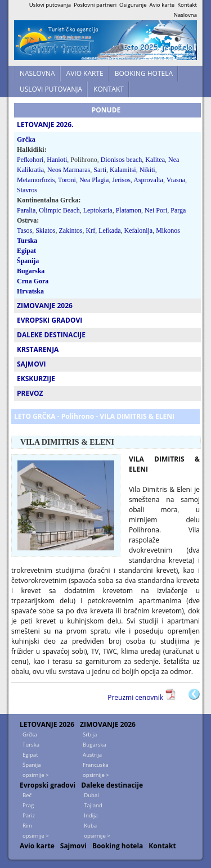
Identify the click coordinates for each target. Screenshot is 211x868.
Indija (91, 815)
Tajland (93, 805)
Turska (27, 241)
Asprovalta (148, 180)
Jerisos (121, 180)
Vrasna (176, 180)
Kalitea (155, 160)
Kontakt (187, 5)
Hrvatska (30, 291)
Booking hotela (118, 846)
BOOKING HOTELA (144, 73)
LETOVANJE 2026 (47, 724)
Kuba (90, 826)
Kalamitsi (123, 170)
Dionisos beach (122, 160)
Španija (28, 261)
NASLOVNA (37, 73)
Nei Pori (156, 210)
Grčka (26, 139)
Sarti (100, 170)
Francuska (96, 765)
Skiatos (45, 230)
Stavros (27, 190)
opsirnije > (36, 775)
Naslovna (185, 15)
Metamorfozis (36, 180)
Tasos (24, 230)
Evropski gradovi (48, 785)
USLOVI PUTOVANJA (51, 89)
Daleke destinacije (112, 785)
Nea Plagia (94, 180)
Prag (28, 805)
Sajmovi (73, 846)
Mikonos (168, 230)
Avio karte (162, 5)
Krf (91, 230)
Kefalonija (139, 230)
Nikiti (147, 170)
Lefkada (109, 230)
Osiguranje (133, 5)
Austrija (92, 755)
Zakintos (71, 230)
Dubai (91, 795)
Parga (178, 210)
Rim (27, 826)
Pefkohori (30, 160)
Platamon (129, 210)
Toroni (67, 180)
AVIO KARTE (85, 73)
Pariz (29, 815)
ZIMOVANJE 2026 (108, 724)
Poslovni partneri (95, 5)
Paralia (26, 210)
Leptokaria (98, 210)
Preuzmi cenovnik (136, 697)
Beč (27, 795)
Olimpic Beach (59, 210)
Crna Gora (33, 281)
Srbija (90, 734)
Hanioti (57, 160)
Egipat (26, 251)
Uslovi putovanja (50, 5)
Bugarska (31, 271)
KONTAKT (109, 89)
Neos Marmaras (69, 170)
